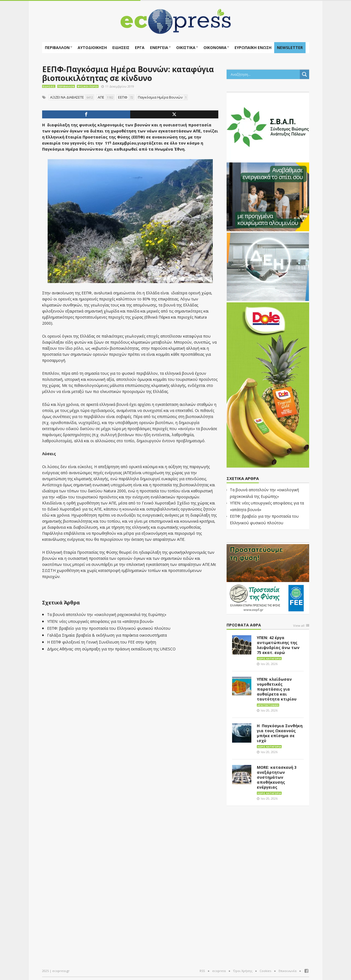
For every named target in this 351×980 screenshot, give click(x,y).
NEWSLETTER (290, 47)
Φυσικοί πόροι (88, 86)
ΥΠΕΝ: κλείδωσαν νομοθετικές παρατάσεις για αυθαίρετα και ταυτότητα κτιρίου (277, 689)
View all (299, 626)
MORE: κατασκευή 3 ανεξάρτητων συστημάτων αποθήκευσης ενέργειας (277, 777)
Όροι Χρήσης (243, 971)
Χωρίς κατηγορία (269, 659)
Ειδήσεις (121, 47)
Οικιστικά (186, 47)
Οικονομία (215, 47)
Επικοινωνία (288, 971)
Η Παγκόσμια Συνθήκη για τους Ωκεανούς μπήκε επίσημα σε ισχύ (280, 733)
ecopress (219, 971)
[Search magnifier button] (304, 74)
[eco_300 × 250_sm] (268, 196)
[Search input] (265, 74)
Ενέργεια (159, 47)
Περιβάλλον (57, 47)
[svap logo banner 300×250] (268, 126)
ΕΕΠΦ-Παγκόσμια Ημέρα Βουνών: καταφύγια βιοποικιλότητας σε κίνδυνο (128, 74)
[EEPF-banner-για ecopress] (268, 578)
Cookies (265, 971)
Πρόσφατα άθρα (244, 625)
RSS (202, 971)
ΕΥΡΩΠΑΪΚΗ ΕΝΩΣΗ (253, 47)
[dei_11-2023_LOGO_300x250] (268, 266)
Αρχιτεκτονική (268, 705)
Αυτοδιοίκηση (92, 47)
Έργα (140, 47)
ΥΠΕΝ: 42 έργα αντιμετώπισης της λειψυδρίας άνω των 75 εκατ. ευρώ (278, 645)
